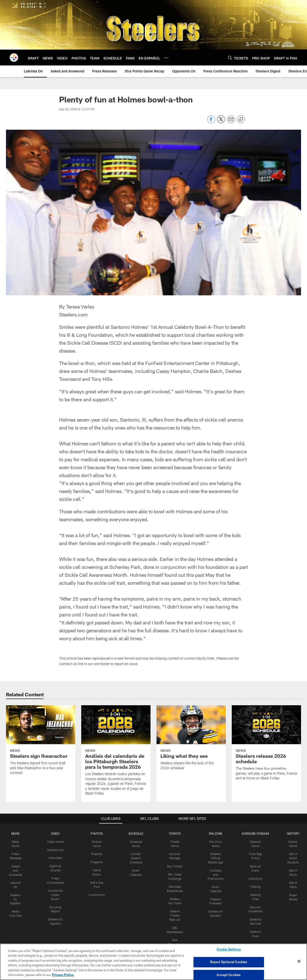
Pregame (97, 862)
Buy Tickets (175, 866)
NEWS (15, 833)
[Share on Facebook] (211, 122)
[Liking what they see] (191, 741)
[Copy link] (241, 120)
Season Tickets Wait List (175, 915)
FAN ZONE (216, 833)
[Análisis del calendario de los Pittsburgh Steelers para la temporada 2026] (116, 753)
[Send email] (231, 122)
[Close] (299, 961)
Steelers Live (55, 850)
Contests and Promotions (216, 875)
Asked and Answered (16, 870)
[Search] (230, 58)
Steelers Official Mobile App (215, 858)
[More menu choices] (166, 58)
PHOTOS (97, 833)
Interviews (55, 858)
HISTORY (293, 833)
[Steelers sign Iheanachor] (41, 743)
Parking (255, 887)
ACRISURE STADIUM (255, 833)
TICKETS (175, 833)
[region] (153, 962)
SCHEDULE (136, 833)
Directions (255, 879)
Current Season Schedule (136, 858)
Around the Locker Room (55, 895)
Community (97, 895)
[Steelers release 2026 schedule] (266, 746)
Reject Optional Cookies (229, 962)
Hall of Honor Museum (293, 858)
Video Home (55, 842)
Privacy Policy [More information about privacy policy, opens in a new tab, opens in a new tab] (63, 975)
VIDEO (55, 833)
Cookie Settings (229, 949)
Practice (97, 854)
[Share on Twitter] (221, 122)
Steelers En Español (16, 899)
